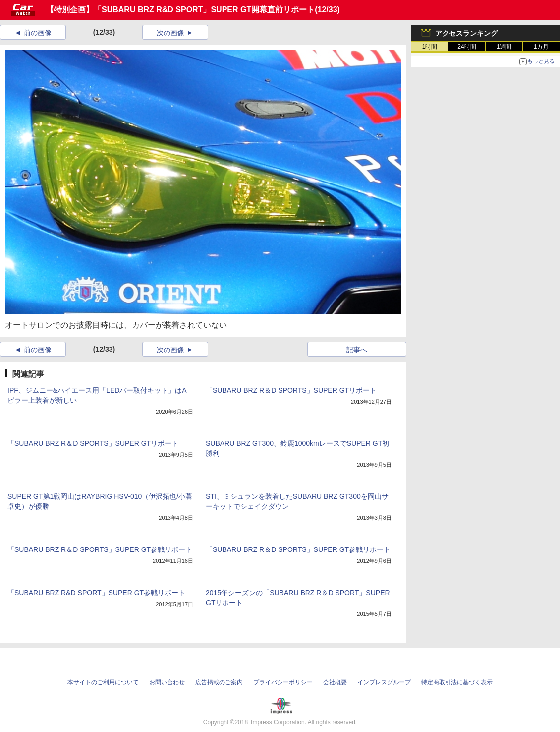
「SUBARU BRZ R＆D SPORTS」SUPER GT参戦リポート (100, 549)
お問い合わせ (167, 682)
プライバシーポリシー (283, 682)
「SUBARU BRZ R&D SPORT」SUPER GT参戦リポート (96, 593)
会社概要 (335, 682)
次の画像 (170, 33)
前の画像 (38, 33)
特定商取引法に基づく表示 (457, 682)
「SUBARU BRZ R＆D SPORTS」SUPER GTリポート (291, 390)
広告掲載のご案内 (219, 682)
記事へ (357, 350)
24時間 (467, 47)
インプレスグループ (384, 682)
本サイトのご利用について (103, 682)
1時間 (430, 47)
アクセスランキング (466, 33)
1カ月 (541, 47)
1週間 (504, 47)
